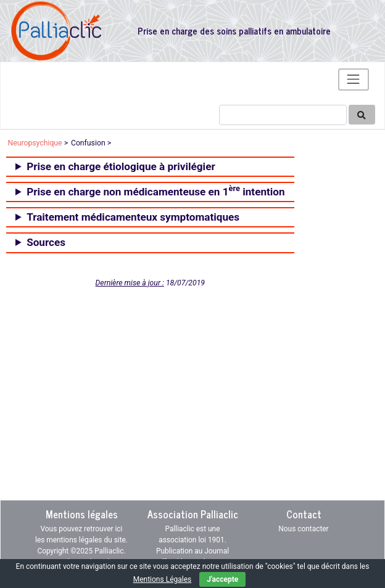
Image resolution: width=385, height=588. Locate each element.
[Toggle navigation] (354, 80)
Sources (46, 242)
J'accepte (222, 579)
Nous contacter (303, 529)
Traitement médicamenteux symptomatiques (133, 217)
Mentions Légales (163, 579)
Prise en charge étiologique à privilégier (121, 166)
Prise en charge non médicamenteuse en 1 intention (155, 190)
